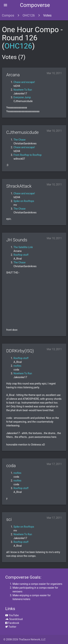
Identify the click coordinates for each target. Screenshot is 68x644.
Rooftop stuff (21, 255)
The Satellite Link (23, 247)
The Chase (20, 140)
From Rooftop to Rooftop (28, 155)
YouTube (12, 615)
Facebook (12, 623)
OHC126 (29, 15)
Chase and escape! (24, 82)
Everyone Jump (22, 97)
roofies (17, 366)
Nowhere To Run (23, 90)
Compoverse (35, 5)
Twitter (11, 627)
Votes (47, 15)
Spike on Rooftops (24, 201)
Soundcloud (14, 619)
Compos (8, 15)
